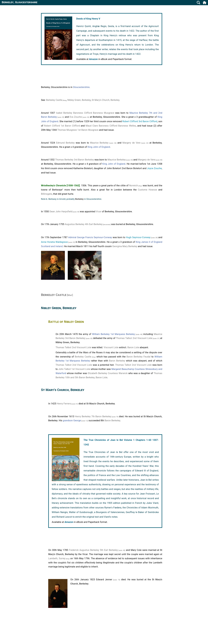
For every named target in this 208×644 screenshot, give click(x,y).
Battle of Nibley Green (66, 322)
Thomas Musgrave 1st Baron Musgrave (78, 130)
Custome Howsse (147, 190)
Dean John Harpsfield (61, 212)
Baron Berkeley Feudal (139, 357)
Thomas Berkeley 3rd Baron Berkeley (75, 160)
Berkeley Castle (54, 100)
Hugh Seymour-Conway (138, 237)
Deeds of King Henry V (88, 19)
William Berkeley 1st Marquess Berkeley (113, 334)
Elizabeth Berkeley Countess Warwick (108, 373)
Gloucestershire (81, 87)
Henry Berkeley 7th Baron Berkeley (93, 416)
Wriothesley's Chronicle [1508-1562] (60, 186)
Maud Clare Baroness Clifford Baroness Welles (111, 126)
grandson (68, 420)
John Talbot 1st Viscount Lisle (74, 369)
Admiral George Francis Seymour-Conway (90, 237)
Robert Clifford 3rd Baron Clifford (140, 121)
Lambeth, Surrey (57, 558)
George (77, 420)
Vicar (99, 212)
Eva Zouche (76, 117)
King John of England (99, 147)
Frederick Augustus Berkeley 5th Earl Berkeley (93, 550)
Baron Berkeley (117, 361)
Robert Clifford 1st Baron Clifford (62, 126)
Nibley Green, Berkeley (79, 100)
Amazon (93, 59)
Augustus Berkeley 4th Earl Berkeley (84, 224)
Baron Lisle (133, 347)
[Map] (64, 100)
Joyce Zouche (154, 168)
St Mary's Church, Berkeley (106, 100)
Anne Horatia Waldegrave (54, 242)
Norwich (134, 186)
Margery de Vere (131, 143)
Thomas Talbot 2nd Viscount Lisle (134, 338)
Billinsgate (47, 194)
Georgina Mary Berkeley (125, 246)
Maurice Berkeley (99, 143)
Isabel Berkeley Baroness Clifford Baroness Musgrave (85, 113)
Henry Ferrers (64, 404)
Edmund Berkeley (65, 143)
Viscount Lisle (111, 347)
